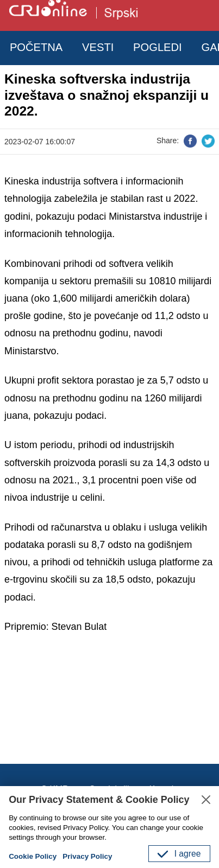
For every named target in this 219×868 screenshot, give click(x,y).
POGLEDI (158, 47)
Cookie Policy (33, 856)
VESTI (98, 47)
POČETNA (36, 47)
